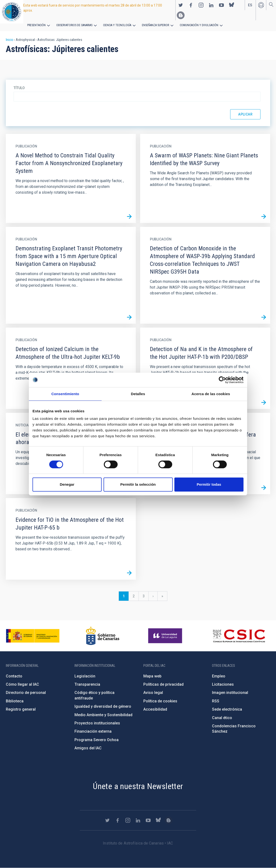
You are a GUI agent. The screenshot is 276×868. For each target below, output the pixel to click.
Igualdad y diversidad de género (103, 706)
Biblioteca (15, 701)
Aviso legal (153, 693)
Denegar (67, 484)
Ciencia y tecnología (117, 25)
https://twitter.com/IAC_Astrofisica (181, 5)
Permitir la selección (138, 484)
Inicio (10, 40)
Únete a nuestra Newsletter (138, 786)
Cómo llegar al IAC (22, 684)
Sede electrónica (227, 709)
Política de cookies (160, 701)
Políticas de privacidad (163, 684)
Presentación (36, 25)
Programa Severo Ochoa (97, 740)
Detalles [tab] (138, 394)
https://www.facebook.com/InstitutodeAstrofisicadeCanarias (191, 5)
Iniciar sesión (261, 5)
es (250, 5)
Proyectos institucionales (97, 723)
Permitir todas (209, 484)
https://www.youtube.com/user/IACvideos (221, 5)
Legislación (85, 676)
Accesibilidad (155, 709)
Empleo (219, 676)
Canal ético (222, 718)
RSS (216, 701)
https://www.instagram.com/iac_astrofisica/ (201, 5)
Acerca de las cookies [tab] (211, 394)
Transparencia (87, 684)
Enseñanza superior (155, 25)
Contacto (14, 676)
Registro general (21, 709)
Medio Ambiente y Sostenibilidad (103, 715)
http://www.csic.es (239, 636)
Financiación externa (93, 731)
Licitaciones (223, 684)
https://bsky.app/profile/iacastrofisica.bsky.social (232, 5)
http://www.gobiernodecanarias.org (103, 636)
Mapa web (152, 676)
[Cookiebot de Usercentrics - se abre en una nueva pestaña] (222, 380)
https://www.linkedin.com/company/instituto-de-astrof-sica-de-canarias (211, 5)
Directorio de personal (26, 693)
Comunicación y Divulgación (199, 25)
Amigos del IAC (88, 748)
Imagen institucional (230, 693)
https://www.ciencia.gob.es (33, 636)
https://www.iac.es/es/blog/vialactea (181, 15)
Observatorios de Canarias (74, 25)
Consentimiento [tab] (65, 394)
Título (19, 88)
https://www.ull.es (166, 636)
